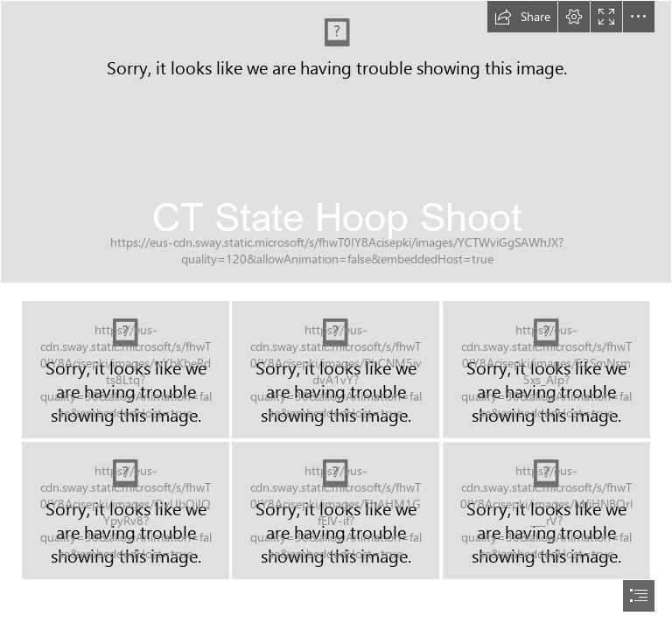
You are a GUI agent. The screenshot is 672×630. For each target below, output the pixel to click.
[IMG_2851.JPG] (126, 511)
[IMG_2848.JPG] (336, 370)
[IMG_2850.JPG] (546, 370)
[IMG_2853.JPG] (546, 510)
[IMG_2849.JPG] (336, 142)
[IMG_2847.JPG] (126, 370)
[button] (522, 17)
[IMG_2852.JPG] (336, 510)
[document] (336, 315)
